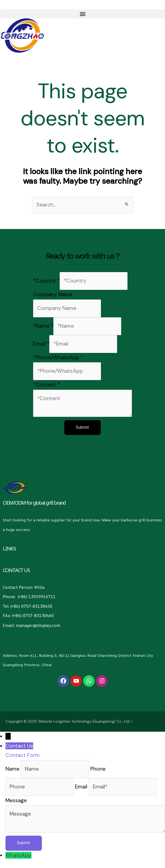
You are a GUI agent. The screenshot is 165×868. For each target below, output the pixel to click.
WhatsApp (18, 855)
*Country (46, 281)
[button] (82, 14)
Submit (82, 428)
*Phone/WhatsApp (58, 357)
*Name (43, 326)
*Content (47, 385)
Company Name (53, 294)
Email (41, 344)
